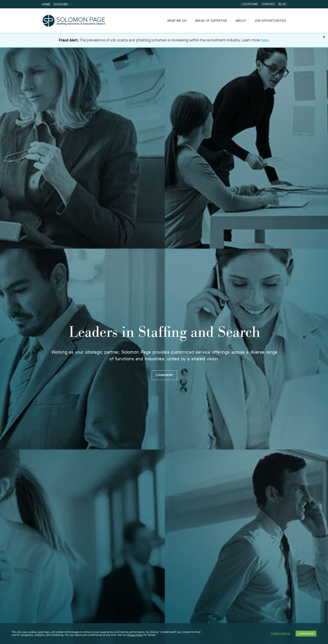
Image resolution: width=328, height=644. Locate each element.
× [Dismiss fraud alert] (324, 37)
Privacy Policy (135, 635)
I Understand (306, 633)
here (265, 40)
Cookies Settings (281, 633)
